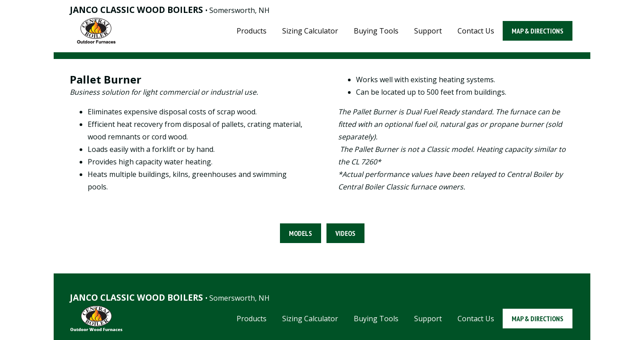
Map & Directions (538, 31)
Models (301, 233)
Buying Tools (376, 31)
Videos (345, 233)
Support (428, 31)
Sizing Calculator (310, 31)
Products (252, 31)
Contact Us (476, 31)
